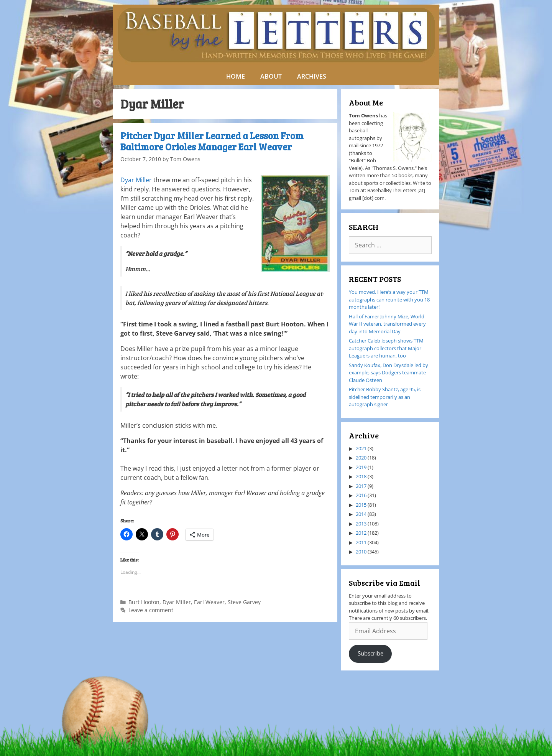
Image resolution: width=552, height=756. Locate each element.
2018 (361, 476)
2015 (361, 505)
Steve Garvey (244, 602)
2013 (361, 524)
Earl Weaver (209, 602)
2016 (361, 495)
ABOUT (271, 76)
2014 (361, 514)
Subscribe (370, 653)
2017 (361, 486)
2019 (361, 467)
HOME (236, 76)
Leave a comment (151, 610)
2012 (361, 533)
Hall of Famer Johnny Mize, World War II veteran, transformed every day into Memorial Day (387, 324)
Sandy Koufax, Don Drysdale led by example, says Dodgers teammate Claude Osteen (389, 373)
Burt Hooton (144, 602)
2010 (361, 552)
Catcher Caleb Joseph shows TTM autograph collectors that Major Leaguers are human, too (386, 348)
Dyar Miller (136, 180)
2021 (361, 448)
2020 (361, 458)
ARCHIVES (312, 76)
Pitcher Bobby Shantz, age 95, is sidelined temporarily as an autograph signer (385, 397)
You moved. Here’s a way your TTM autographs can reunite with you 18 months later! (389, 299)
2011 (361, 542)
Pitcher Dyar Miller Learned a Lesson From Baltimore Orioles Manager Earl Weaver (212, 141)
